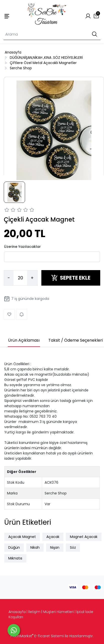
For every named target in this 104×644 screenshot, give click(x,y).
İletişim (34, 612)
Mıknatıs (15, 558)
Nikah (35, 547)
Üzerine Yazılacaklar (22, 247)
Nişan (55, 547)
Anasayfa (17, 612)
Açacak (53, 537)
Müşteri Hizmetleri (58, 612)
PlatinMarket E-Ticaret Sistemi (37, 636)
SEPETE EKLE (71, 278)
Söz (73, 547)
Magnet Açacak (84, 537)
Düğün (14, 547)
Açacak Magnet (22, 537)
